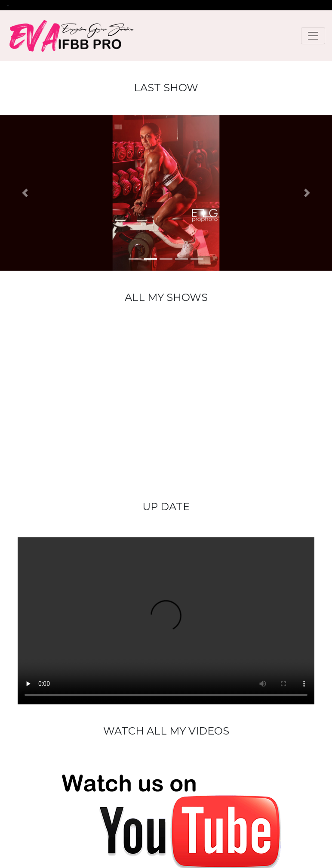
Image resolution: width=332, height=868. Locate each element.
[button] (25, 193)
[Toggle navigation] (313, 36)
